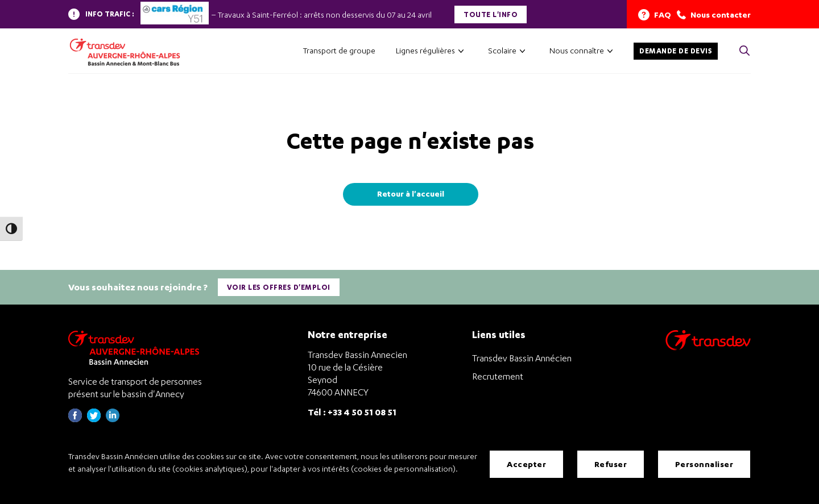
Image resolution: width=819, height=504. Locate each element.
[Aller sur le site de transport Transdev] (708, 347)
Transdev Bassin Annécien (522, 357)
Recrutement (498, 376)
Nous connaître (577, 50)
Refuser (611, 464)
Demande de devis (676, 51)
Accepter (526, 464)
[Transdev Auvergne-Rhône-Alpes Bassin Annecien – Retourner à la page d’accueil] (136, 347)
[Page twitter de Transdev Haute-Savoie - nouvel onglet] (94, 418)
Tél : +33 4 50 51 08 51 (352, 411)
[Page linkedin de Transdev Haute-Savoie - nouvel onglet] (113, 418)
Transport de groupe (339, 50)
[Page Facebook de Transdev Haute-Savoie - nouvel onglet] (75, 418)
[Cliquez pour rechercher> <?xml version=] (744, 51)
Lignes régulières (425, 50)
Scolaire (502, 50)
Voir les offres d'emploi (279, 287)
